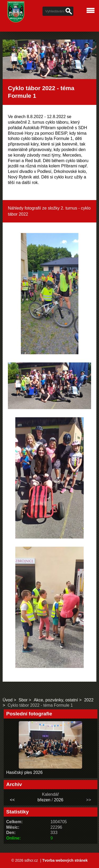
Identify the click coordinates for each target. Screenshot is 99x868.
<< (12, 800)
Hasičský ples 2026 (25, 772)
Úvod (8, 700)
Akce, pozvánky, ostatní (56, 700)
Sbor (23, 700)
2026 (59, 800)
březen (44, 800)
